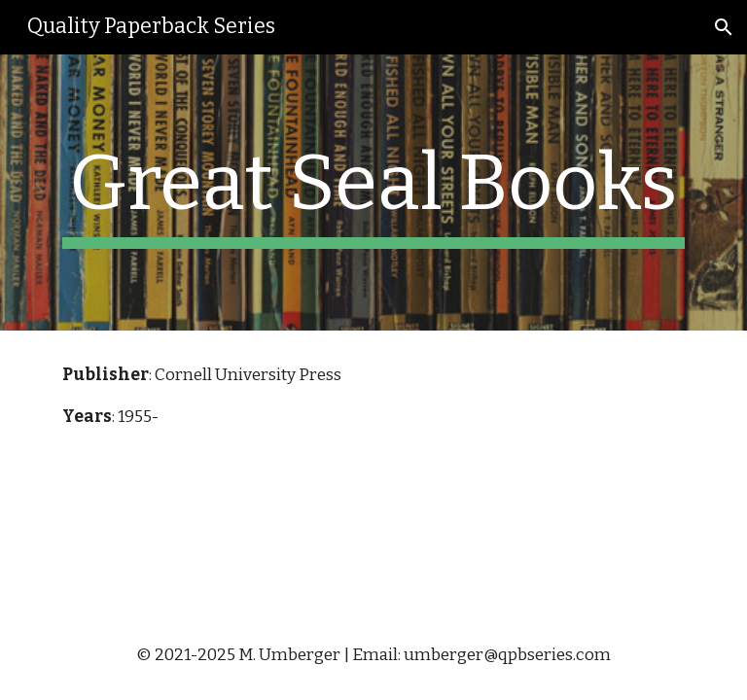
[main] (373, 192)
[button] (724, 27)
